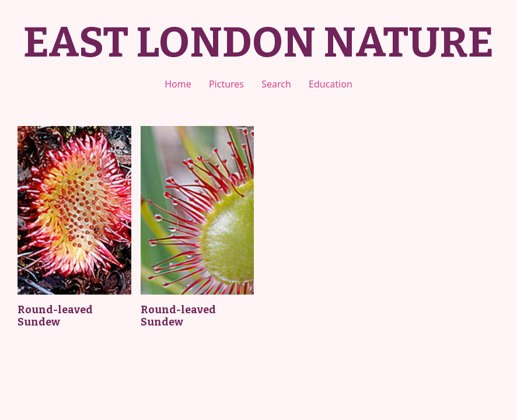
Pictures (226, 84)
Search (276, 84)
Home (178, 84)
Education (331, 84)
